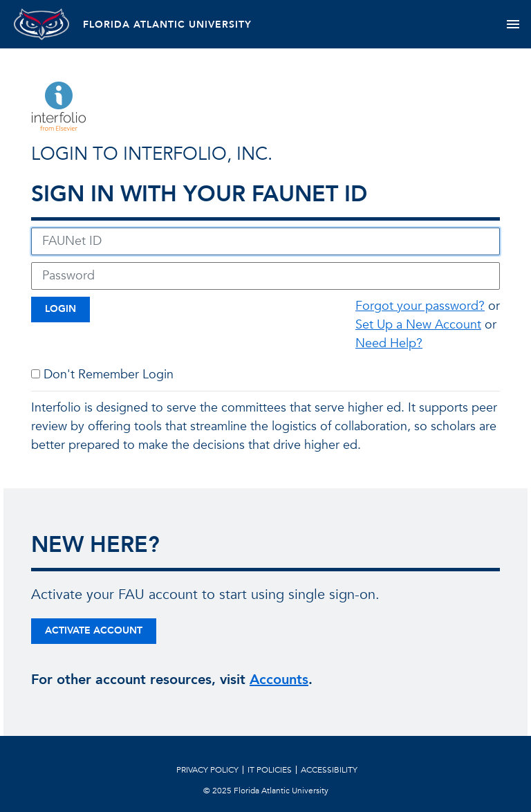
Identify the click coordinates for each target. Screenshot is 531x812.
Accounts (279, 680)
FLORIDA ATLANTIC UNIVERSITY (167, 25)
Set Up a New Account (418, 325)
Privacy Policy (207, 770)
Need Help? (389, 343)
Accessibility (329, 770)
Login (60, 309)
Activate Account (94, 630)
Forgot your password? (420, 306)
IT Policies (270, 770)
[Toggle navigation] (513, 24)
